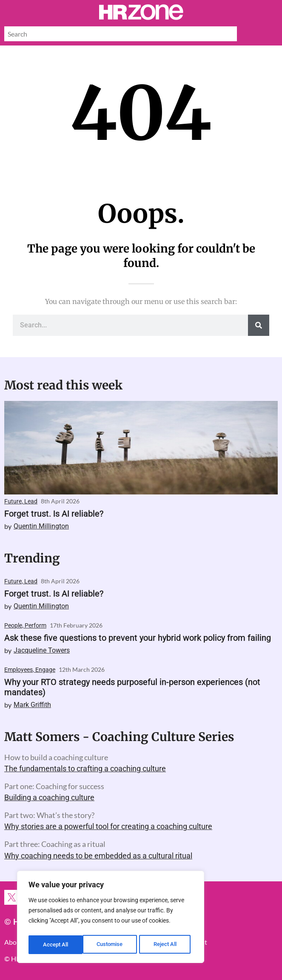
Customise (56, 945)
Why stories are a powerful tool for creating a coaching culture (108, 826)
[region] (111, 918)
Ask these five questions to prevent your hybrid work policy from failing (138, 638)
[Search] (259, 325)
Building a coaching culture (49, 797)
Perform (36, 625)
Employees (19, 670)
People (13, 625)
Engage (45, 670)
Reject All (112, 945)
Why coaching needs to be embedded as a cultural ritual (98, 856)
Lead (31, 501)
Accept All (167, 945)
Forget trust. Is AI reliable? (54, 514)
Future (13, 501)
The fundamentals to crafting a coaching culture (85, 768)
